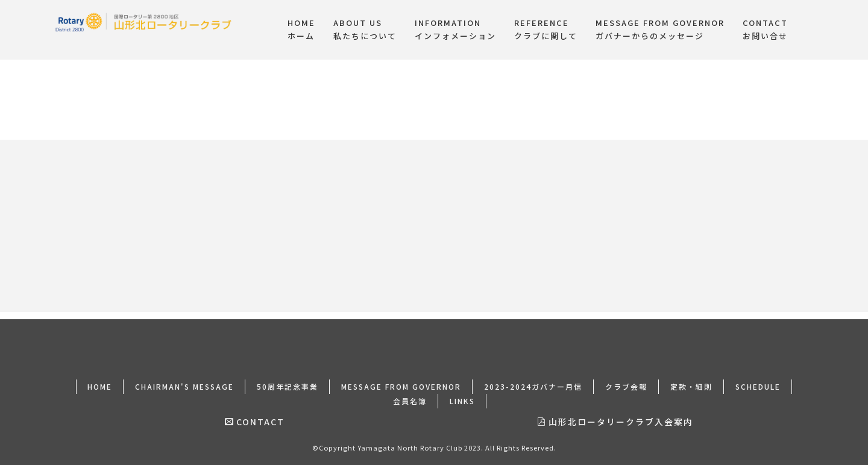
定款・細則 (691, 379)
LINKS (462, 394)
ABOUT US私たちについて (365, 30)
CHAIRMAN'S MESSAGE (184, 379)
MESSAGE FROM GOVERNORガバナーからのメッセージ (660, 30)
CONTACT (255, 414)
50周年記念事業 (288, 379)
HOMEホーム (301, 30)
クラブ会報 (626, 379)
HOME (100, 379)
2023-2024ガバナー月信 (533, 379)
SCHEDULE (758, 379)
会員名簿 (410, 394)
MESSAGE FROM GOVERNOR (401, 379)
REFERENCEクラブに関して (546, 30)
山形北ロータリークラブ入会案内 (615, 414)
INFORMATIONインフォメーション (455, 30)
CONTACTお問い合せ (765, 30)
